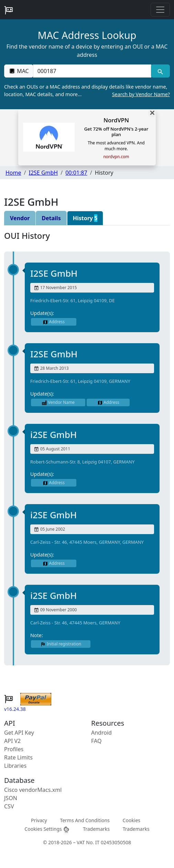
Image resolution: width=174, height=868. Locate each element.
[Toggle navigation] (160, 10)
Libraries (15, 766)
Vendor (20, 218)
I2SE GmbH (43, 173)
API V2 (12, 741)
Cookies (132, 820)
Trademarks (96, 829)
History (85, 218)
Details (51, 218)
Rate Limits (18, 757)
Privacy (39, 820)
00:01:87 (76, 173)
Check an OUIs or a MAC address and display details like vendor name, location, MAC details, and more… (87, 91)
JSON (11, 798)
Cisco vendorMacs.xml (33, 790)
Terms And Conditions (85, 820)
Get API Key (19, 733)
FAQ (96, 741)
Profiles (14, 749)
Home (13, 173)
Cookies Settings (47, 829)
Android (101, 733)
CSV (9, 806)
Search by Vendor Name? (141, 94)
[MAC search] (160, 71)
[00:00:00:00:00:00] (92, 71)
